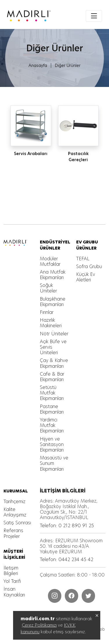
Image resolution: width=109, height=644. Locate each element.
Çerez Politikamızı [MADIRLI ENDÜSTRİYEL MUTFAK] (39, 625)
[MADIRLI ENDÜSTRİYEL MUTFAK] (29, 16)
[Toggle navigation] (94, 16)
